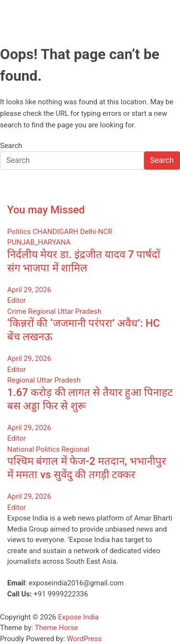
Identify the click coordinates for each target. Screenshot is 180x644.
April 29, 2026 (29, 290)
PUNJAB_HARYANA (39, 242)
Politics (19, 232)
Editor (17, 300)
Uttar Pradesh (79, 311)
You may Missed (46, 210)
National (21, 449)
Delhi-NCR (96, 232)
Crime (17, 311)
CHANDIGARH (55, 232)
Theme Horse (57, 628)
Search (11, 146)
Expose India (78, 617)
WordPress (84, 639)
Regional (42, 311)
